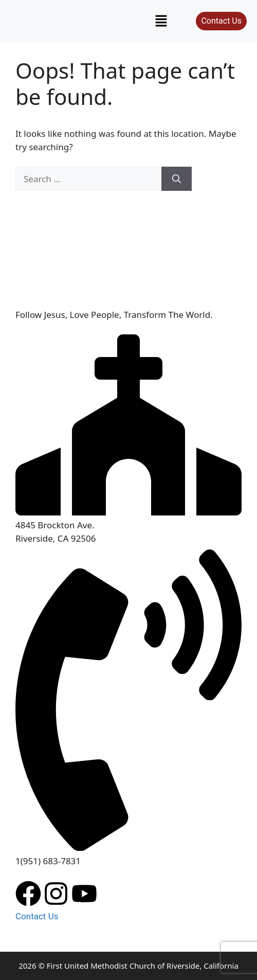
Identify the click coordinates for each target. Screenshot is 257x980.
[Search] (177, 179)
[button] (161, 21)
